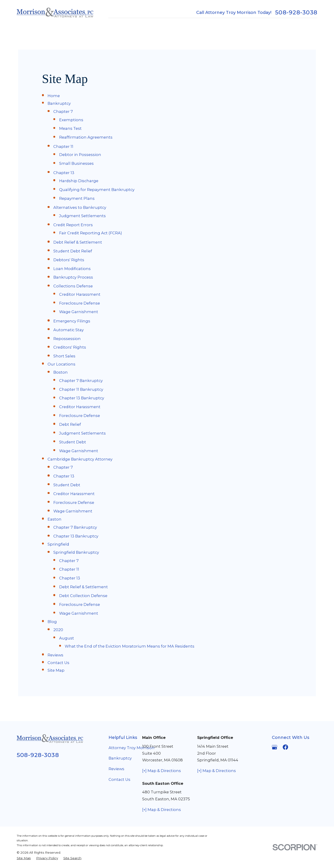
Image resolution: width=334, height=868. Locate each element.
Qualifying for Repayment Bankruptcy (97, 190)
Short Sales (64, 356)
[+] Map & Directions (162, 771)
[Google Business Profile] (275, 747)
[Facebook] (285, 747)
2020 (58, 630)
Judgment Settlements (82, 216)
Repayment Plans (77, 198)
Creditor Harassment (80, 294)
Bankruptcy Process (73, 277)
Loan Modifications (72, 269)
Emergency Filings (72, 321)
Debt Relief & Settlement (78, 242)
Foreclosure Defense (80, 303)
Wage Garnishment (79, 312)
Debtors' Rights (69, 260)
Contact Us (58, 663)
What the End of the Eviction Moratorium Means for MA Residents (130, 646)
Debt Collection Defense (83, 596)
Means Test (70, 128)
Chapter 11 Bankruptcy (81, 389)
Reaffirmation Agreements (86, 137)
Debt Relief (70, 424)
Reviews (55, 655)
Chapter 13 (64, 173)
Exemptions (71, 120)
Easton (55, 519)
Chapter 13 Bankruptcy (82, 398)
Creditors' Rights (70, 347)
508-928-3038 (296, 12)
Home (54, 96)
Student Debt (73, 442)
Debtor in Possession (80, 155)
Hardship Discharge (79, 181)
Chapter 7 (63, 111)
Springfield (58, 544)
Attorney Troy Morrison (132, 748)
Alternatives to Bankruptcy (80, 207)
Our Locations (61, 364)
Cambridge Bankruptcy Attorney (80, 459)
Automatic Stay (69, 330)
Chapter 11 (63, 146)
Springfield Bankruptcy (76, 552)
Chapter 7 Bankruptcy (81, 381)
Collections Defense (73, 286)
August (67, 638)
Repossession (67, 339)
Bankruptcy (59, 103)
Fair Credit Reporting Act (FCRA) (91, 233)
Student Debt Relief (73, 251)
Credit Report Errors (73, 225)
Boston (61, 372)
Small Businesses (76, 163)
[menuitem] (24, 858)
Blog (52, 622)
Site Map (56, 670)
